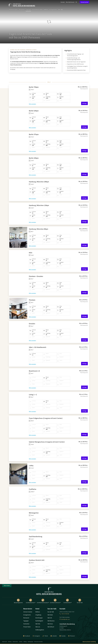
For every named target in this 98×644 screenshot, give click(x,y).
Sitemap (10, 642)
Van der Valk (80, 601)
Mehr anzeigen (32, 104)
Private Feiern (27, 627)
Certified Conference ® (55, 601)
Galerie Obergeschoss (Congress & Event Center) (47, 442)
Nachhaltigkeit (39, 621)
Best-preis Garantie (38, 642)
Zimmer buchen (84, 2)
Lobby (31, 466)
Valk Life (50, 618)
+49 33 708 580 (64, 614)
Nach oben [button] (7, 586)
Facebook (27, 636)
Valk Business (51, 621)
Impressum (5, 642)
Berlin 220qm (34, 158)
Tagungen (28, 10)
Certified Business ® (31, 601)
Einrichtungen (39, 618)
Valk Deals (50, 615)
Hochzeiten (26, 624)
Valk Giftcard (51, 627)
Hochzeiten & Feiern (37, 10)
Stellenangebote (40, 630)
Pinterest (72, 636)
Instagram (36, 636)
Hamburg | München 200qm (39, 182)
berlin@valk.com (65, 619)
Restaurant (22, 10)
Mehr (60, 10)
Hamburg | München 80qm (38, 229)
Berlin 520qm (34, 111)
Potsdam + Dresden (36, 276)
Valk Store (50, 624)
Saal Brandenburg (36, 536)
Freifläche (33, 489)
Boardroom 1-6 (34, 371)
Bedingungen (31, 642)
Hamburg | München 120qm (39, 205)
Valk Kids (38, 624)
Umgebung (38, 615)
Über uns (38, 627)
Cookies (21, 642)
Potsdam (32, 300)
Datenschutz (15, 642)
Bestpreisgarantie (18, 601)
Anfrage (84, 103)
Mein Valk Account (70, 2)
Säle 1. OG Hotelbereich (38, 347)
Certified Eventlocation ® (43, 601)
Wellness (46, 10)
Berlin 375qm (34, 134)
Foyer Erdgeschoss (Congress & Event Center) (46, 418)
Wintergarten (34, 513)
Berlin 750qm (34, 87)
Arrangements (53, 10)
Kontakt (63, 2)
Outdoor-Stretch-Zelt (37, 560)
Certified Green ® (67, 601)
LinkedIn (54, 636)
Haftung (25, 642)
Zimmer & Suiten (13, 10)
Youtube (63, 636)
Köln (31, 253)
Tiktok (45, 636)
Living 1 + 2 (33, 395)
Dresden (32, 324)
